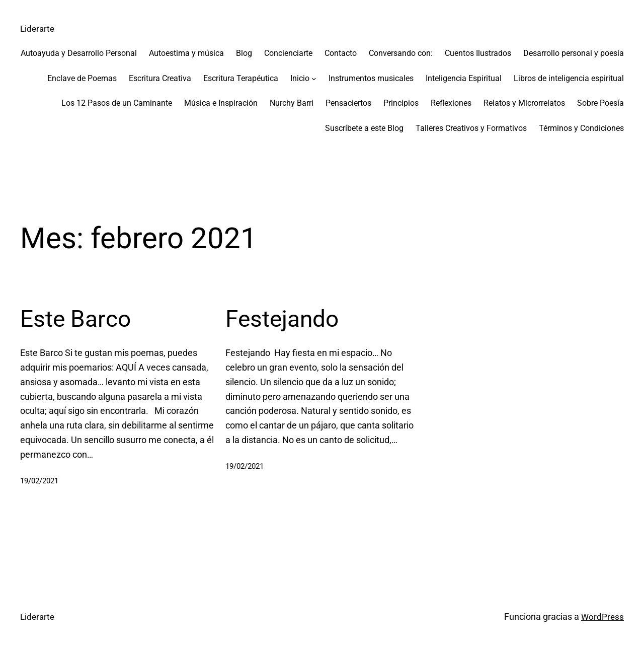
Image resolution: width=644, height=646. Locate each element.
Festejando (290, 317)
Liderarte (38, 28)
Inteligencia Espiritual (464, 78)
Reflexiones (451, 103)
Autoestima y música (186, 53)
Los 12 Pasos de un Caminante (117, 103)
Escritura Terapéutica (241, 78)
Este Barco (83, 317)
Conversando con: (401, 53)
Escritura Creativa (160, 78)
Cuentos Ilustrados (478, 53)
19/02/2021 (42, 480)
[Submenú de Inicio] (314, 78)
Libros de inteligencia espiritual (569, 78)
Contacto (341, 53)
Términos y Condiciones (581, 128)
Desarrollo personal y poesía (574, 53)
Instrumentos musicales (371, 78)
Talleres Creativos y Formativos (471, 128)
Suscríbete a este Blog (364, 128)
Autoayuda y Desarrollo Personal (79, 53)
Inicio (300, 78)
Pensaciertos (348, 103)
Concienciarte (288, 53)
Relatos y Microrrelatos (524, 103)
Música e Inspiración (221, 103)
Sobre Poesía (600, 103)
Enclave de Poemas (82, 78)
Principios (401, 103)
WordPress (602, 616)
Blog (244, 53)
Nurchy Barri (292, 103)
